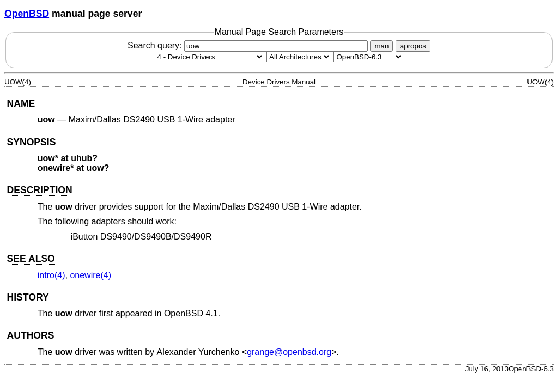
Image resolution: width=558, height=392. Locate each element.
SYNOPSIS (31, 142)
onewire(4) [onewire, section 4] (90, 275)
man (381, 46)
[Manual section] (210, 57)
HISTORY (28, 297)
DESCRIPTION (39, 190)
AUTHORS (30, 335)
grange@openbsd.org (289, 352)
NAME (21, 103)
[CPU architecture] (299, 57)
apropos (413, 46)
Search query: (249, 45)
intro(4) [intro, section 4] (51, 275)
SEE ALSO (31, 259)
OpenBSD (27, 14)
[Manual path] (368, 57)
